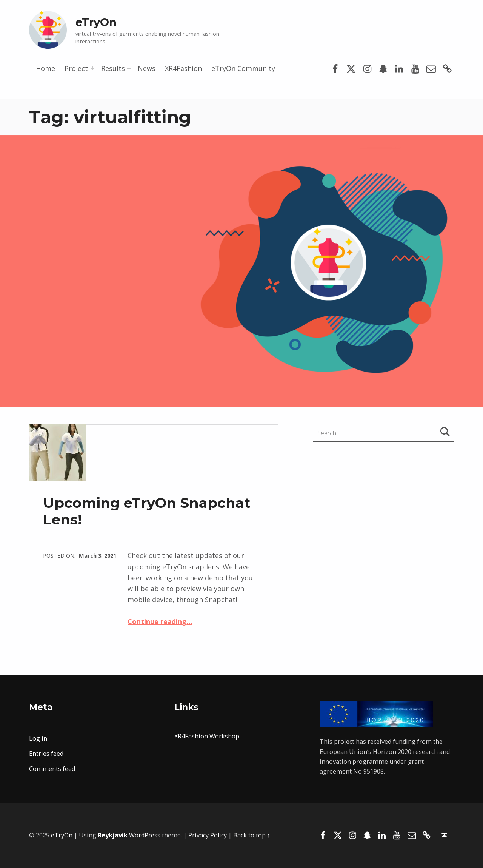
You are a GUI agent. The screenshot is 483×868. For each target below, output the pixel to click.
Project (76, 68)
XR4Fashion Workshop (207, 736)
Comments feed (52, 769)
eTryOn (96, 22)
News (147, 68)
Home (45, 68)
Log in (38, 738)
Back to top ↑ (252, 835)
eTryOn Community (243, 68)
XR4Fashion (183, 68)
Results (113, 68)
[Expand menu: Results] (129, 68)
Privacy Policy (208, 835)
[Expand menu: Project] (92, 68)
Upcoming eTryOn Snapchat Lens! (147, 511)
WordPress (145, 835)
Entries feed (46, 754)
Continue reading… (160, 621)
